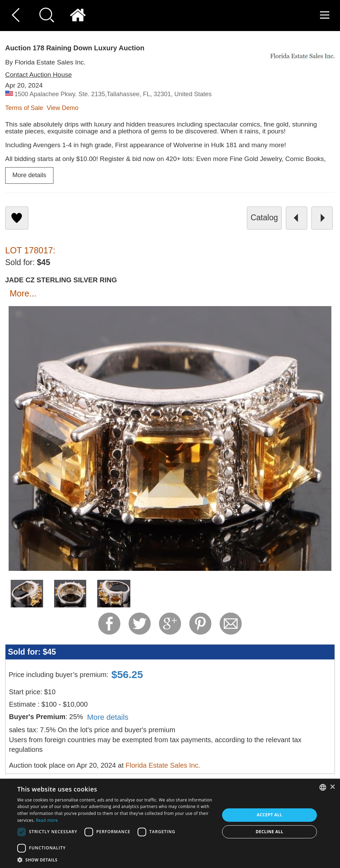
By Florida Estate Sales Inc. (45, 62)
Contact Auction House (38, 75)
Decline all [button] (270, 832)
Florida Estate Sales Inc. (163, 765)
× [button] (332, 787)
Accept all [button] (270, 815)
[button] (115, 860)
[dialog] (170, 823)
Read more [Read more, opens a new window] (47, 820)
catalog (264, 218)
